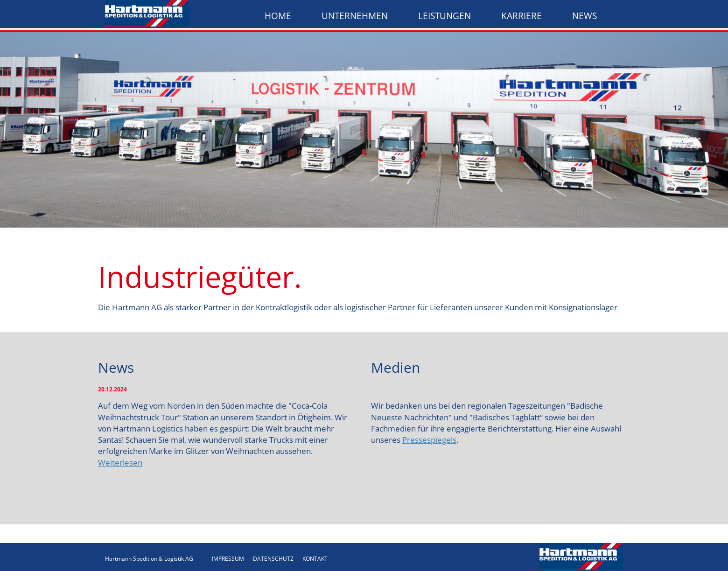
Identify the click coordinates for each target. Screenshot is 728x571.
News (584, 16)
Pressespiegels (429, 440)
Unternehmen (355, 16)
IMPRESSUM (228, 559)
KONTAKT (315, 559)
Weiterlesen (120, 463)
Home (278, 16)
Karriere (521, 16)
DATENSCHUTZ (273, 559)
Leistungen (444, 16)
